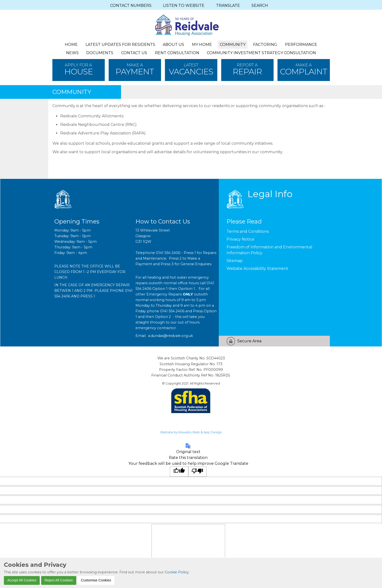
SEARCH (260, 5)
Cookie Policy (177, 572)
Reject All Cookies (59, 580)
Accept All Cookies (22, 580)
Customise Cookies (96, 580)
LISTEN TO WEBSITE (184, 5)
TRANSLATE (228, 5)
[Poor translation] (198, 472)
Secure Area (249, 341)
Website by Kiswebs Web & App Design (191, 432)
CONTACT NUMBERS (131, 5)
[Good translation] (179, 472)
